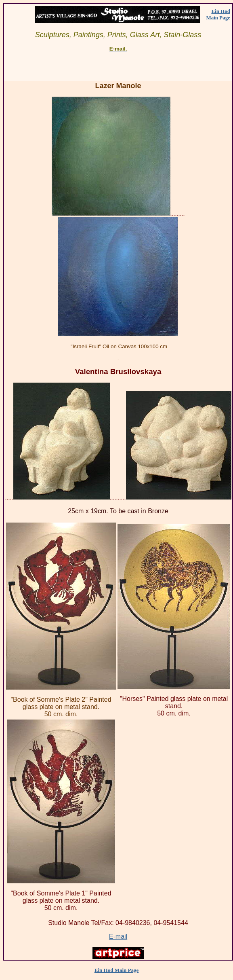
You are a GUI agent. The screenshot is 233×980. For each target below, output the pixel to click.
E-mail (118, 937)
